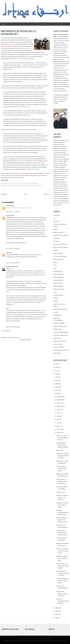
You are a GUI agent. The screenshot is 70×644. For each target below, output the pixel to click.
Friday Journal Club (59, 259)
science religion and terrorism (61, 350)
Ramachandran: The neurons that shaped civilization (62, 566)
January (59, 433)
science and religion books (60, 335)
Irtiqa (33, 639)
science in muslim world (60, 341)
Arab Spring (57, 215)
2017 (57, 371)
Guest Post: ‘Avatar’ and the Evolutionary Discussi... (62, 438)
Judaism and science (59, 289)
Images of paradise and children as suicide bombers (63, 581)
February (59, 429)
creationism (56, 238)
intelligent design (58, 271)
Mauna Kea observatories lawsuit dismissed (63, 601)
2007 (57, 614)
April (58, 423)
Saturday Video (57, 329)
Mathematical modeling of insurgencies (19, 33)
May (58, 419)
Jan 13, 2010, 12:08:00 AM (13, 327)
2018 (57, 367)
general (55, 262)
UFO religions (57, 353)
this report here (21, 175)
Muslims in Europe (58, 295)
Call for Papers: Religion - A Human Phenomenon (62, 594)
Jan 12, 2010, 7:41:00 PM (13, 212)
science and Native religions (61, 332)
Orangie (56, 103)
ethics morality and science (61, 247)
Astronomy (56, 221)
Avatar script (60, 450)
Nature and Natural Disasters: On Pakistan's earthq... (62, 520)
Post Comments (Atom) (14, 338)
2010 (57, 394)
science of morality (58, 347)
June (58, 416)
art (54, 218)
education (56, 241)
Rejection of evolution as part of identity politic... (62, 558)
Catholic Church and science (61, 235)
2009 (57, 608)
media (55, 292)
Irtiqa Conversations (59, 274)
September (60, 406)
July (58, 413)
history (55, 265)
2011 (57, 390)
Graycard (9, 206)
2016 (57, 374)
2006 (57, 618)
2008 (57, 611)
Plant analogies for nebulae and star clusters (61, 469)
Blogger (28, 340)
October (59, 403)
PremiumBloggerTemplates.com (55, 641)
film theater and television (60, 256)
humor (55, 268)
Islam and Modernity (59, 277)
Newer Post (4, 194)
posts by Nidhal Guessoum (60, 309)
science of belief (58, 344)
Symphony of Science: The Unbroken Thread (62, 505)
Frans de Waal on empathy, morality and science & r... (62, 481)
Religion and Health (59, 323)
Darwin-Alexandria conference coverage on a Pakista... (63, 573)
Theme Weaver (16, 641)
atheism (56, 229)
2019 (57, 364)
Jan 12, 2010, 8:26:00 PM (13, 263)
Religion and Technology (60, 326)
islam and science (58, 280)
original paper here (34, 175)
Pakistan (56, 301)
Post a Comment (6, 331)
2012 (57, 387)
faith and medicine (58, 253)
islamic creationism (58, 286)
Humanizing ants (61, 492)
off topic (55, 298)
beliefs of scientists (58, 232)
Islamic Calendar (58, 283)
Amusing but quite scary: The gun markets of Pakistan (62, 445)
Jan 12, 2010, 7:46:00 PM (13, 249)
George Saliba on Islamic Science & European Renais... (62, 533)
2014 (57, 380)
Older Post (47, 194)
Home (4, 24)
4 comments (39, 186)
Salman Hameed (30, 186)
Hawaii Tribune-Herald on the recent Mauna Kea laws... (62, 551)
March (58, 426)
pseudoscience (57, 315)
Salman (55, 140)
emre (7, 253)
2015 (57, 377)
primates (56, 312)
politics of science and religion (16, 184)
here (61, 205)
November (59, 400)
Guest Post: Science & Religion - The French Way (62, 497)
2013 (57, 384)
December (59, 396)
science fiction (57, 338)
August (59, 410)
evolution (56, 250)
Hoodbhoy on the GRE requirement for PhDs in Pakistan (63, 456)
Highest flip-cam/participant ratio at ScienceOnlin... (62, 512)
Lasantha (39, 641)
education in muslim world (60, 244)
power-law (16, 88)
